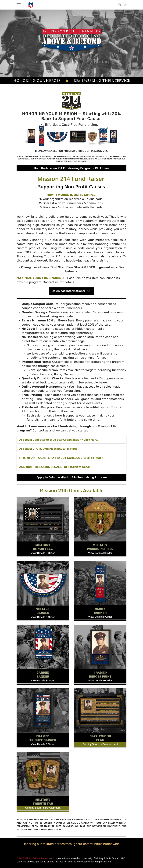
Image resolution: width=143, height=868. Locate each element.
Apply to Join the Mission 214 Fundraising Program (71, 477)
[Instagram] (125, 5)
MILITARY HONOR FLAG (43, 547)
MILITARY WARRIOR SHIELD (100, 547)
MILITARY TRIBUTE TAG (43, 801)
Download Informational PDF (72, 291)
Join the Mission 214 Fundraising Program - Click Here (71, 168)
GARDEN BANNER (43, 674)
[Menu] (19, 5)
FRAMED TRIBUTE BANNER (43, 738)
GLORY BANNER (100, 611)
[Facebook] (120, 5)
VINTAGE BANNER (43, 611)
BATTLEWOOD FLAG (100, 738)
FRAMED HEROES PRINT (100, 674)
